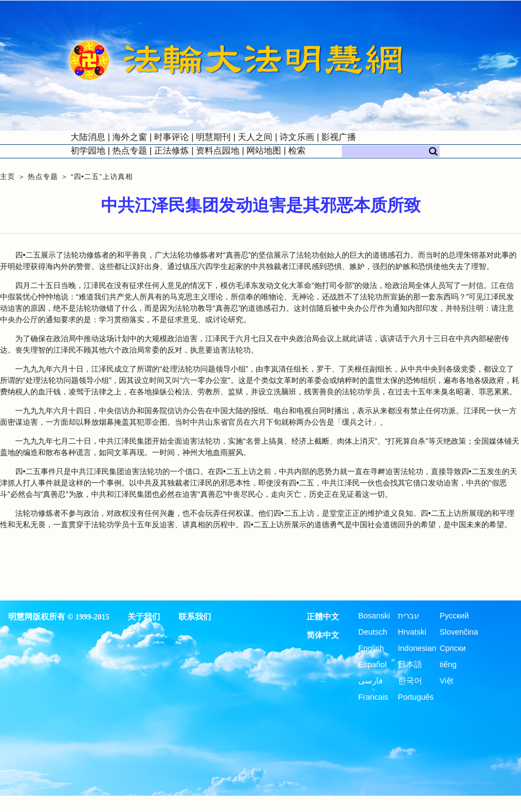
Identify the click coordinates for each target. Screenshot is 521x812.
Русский (454, 616)
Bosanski (374, 616)
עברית (408, 616)
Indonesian (417, 648)
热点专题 (43, 177)
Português (416, 697)
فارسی (370, 681)
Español (372, 664)
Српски (453, 648)
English (371, 648)
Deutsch (373, 632)
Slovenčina (459, 632)
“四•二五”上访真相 (101, 177)
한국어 (410, 681)
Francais (373, 697)
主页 (8, 177)
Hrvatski (412, 632)
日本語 (410, 664)
